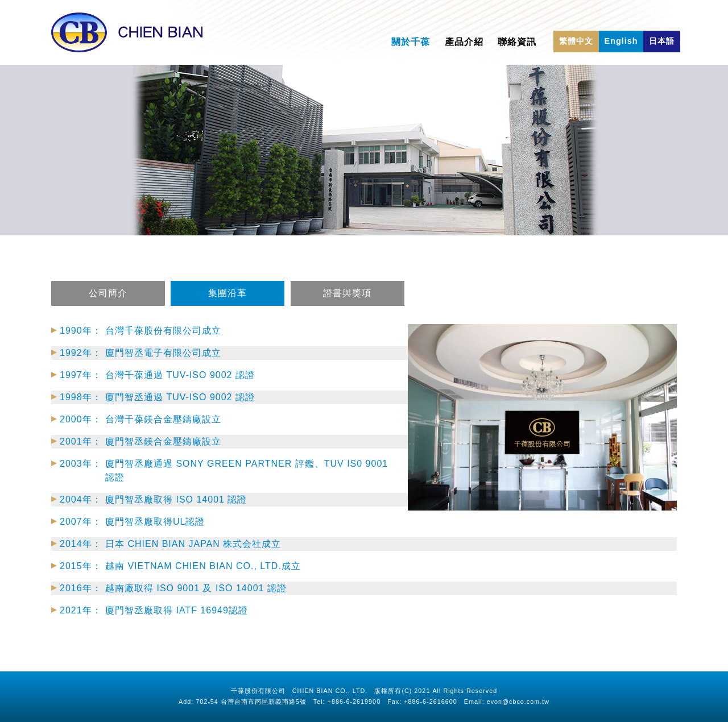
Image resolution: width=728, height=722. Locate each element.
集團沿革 (227, 305)
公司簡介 (108, 305)
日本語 (662, 41)
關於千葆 (411, 42)
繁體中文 (576, 41)
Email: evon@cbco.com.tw (507, 702)
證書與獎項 (348, 305)
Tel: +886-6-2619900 (347, 702)
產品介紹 (464, 42)
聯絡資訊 (517, 42)
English (621, 41)
